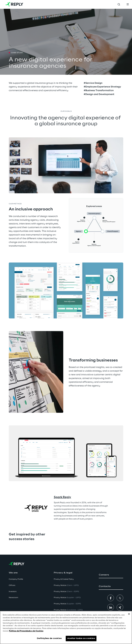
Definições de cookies (49, 638)
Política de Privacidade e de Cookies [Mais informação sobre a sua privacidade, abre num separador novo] (26, 631)
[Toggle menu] (128, 4)
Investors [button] (13, 592)
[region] (66, 627)
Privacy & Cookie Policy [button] (64, 579)
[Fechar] (129, 614)
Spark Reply (62, 497)
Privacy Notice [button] (66, 585)
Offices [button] (12, 585)
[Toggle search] (119, 4)
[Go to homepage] (14, 4)
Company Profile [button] (16, 579)
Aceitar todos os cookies (81, 638)
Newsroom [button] (13, 598)
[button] (111, 575)
